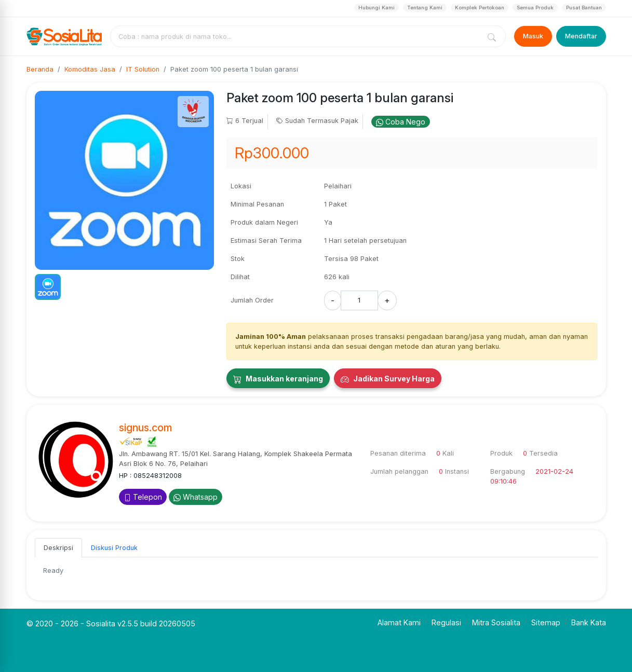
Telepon (143, 497)
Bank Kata (589, 622)
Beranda (40, 69)
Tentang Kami (425, 8)
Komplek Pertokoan (480, 8)
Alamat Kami (399, 622)
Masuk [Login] (533, 36)
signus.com (146, 428)
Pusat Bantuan (584, 8)
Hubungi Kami (376, 8)
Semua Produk (535, 8)
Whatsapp (196, 497)
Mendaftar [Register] (581, 36)
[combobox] (297, 36)
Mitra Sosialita (496, 622)
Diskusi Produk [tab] (114, 548)
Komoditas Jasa (90, 69)
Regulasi (446, 622)
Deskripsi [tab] (58, 548)
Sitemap (546, 622)
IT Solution (143, 69)
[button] (48, 287)
